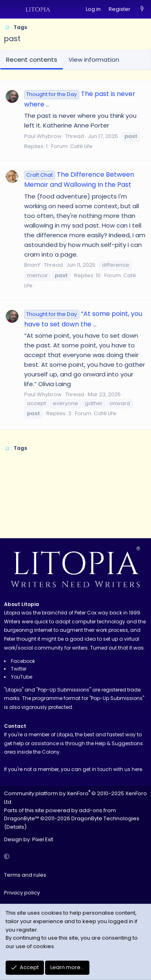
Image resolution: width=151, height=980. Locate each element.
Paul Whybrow (43, 136)
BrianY (32, 265)
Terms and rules (25, 875)
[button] (74, 857)
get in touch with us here (112, 769)
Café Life (81, 146)
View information (94, 60)
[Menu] (10, 9)
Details (15, 827)
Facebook (23, 661)
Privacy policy (22, 893)
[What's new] (142, 9)
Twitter (19, 669)
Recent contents (32, 60)
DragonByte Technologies (105, 818)
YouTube (22, 677)
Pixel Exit (43, 839)
